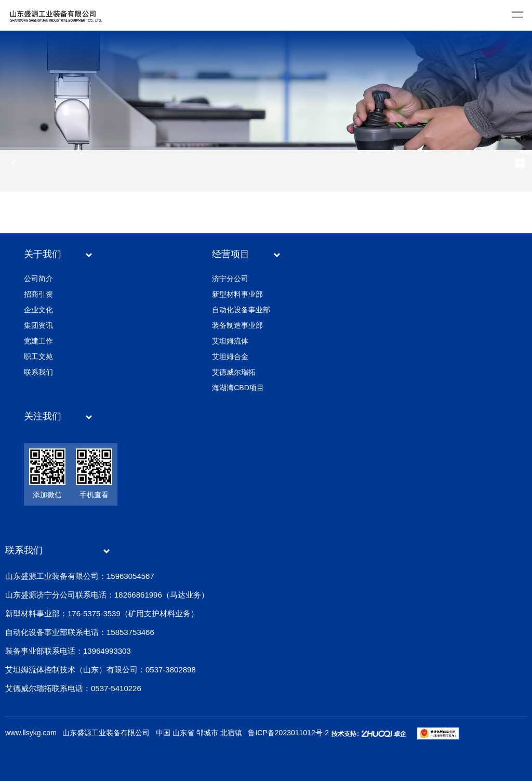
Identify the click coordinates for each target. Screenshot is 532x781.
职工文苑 (38, 356)
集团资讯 (38, 325)
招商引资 (38, 294)
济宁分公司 (230, 279)
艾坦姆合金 (230, 356)
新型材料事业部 (237, 294)
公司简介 (38, 279)
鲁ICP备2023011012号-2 (288, 733)
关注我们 (43, 416)
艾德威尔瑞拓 (234, 372)
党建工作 (38, 341)
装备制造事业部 (237, 325)
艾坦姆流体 (230, 341)
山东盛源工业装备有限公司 (106, 733)
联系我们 (38, 372)
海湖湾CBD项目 (238, 388)
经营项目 (231, 254)
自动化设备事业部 (241, 310)
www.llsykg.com (31, 733)
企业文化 (38, 310)
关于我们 (43, 254)
